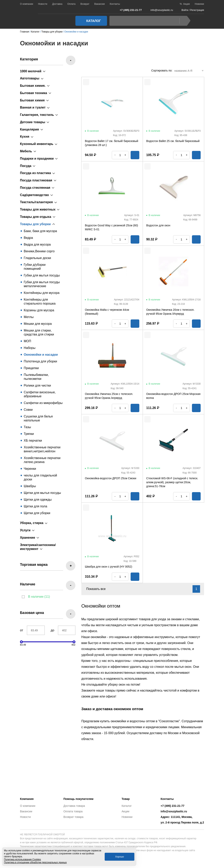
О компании (27, 4)
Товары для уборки (35, 224)
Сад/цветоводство (34, 195)
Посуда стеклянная (35, 188)
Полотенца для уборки (40, 361)
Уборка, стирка (32, 523)
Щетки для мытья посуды (42, 493)
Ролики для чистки (37, 385)
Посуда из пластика (35, 173)
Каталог (90, 21)
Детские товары (33, 122)
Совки (28, 410)
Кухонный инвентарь (37, 144)
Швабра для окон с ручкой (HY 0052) (109, 567)
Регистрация (197, 10)
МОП (27, 341)
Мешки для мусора (38, 324)
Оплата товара (73, 811)
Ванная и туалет (33, 107)
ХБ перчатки (33, 441)
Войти (185, 10)
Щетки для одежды (38, 500)
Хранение (28, 538)
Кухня (25, 137)
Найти (184, 21)
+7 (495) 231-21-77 (129, 10)
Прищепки (31, 368)
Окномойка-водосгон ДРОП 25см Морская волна (173, 396)
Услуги (25, 530)
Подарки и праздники (37, 159)
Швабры (30, 486)
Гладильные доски (37, 258)
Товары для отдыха (36, 217)
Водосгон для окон (158, 225)
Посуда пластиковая (36, 180)
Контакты (115, 4)
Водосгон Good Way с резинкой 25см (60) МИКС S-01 (111, 227)
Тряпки (29, 434)
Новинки (199, 4)
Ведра (28, 238)
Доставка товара (74, 806)
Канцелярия (29, 129)
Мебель (26, 151)
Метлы (29, 317)
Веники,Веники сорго (39, 251)
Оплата (71, 4)
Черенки (30, 469)
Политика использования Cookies (22, 859)
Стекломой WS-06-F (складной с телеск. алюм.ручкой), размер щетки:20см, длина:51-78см (172, 482)
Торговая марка (34, 565)
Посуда (26, 166)
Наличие (28, 584)
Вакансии (99, 4)
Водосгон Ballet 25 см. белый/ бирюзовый (173, 141)
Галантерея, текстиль (37, 115)
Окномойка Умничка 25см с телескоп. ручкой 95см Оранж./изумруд (109, 396)
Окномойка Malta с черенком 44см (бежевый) (107, 312)
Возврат (85, 4)
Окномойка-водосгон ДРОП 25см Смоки (111, 478)
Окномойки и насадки (41, 355)
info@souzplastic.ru (159, 10)
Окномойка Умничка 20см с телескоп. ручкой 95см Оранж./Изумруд (170, 312)
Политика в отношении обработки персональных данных (35, 862)
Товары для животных (38, 209)
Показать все (98, 589)
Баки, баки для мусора (40, 231)
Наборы (30, 348)
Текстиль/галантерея (36, 202)
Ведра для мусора (37, 244)
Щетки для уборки (37, 513)
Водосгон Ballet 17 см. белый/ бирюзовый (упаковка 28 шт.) (112, 143)
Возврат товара (74, 817)
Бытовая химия (32, 100)
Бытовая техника (34, 93)
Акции (125, 811)
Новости (43, 4)
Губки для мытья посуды (42, 275)
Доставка (57, 4)
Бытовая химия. (33, 86)
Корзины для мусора (39, 310)
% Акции (185, 4)
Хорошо (120, 857)
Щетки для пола (35, 506)
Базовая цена (32, 613)
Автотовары (30, 78)
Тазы (27, 427)
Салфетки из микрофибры (43, 403)
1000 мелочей (31, 71)
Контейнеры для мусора (42, 293)
